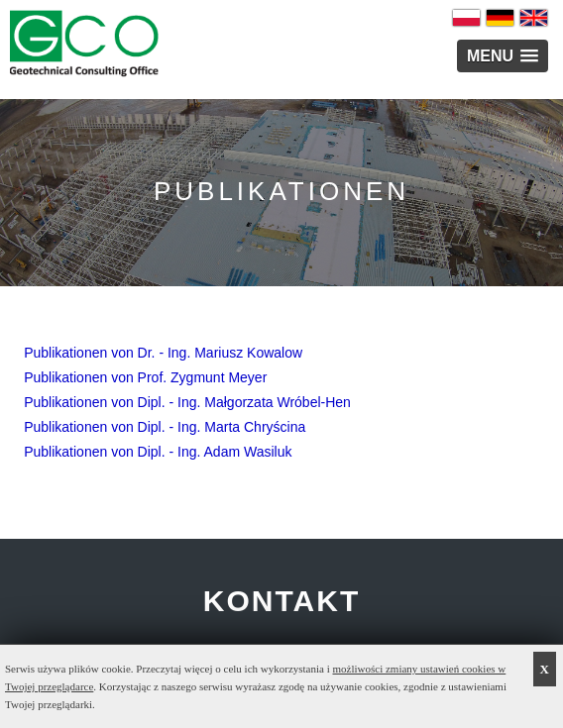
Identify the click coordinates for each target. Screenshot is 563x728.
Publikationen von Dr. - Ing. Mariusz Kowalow (163, 353)
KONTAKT (281, 601)
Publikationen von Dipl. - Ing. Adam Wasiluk (158, 452)
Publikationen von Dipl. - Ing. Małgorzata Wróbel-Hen (187, 402)
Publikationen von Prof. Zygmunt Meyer (145, 377)
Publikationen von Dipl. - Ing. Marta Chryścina (165, 427)
